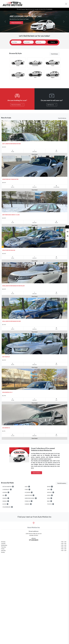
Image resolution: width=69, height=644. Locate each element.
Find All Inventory (62, 509)
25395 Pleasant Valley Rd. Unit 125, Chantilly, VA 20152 (31, 9)
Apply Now (68, 232)
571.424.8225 (49, 9)
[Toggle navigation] (66, 4)
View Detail (34, 157)
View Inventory (16, 23)
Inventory (68, 236)
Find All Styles (54, 54)
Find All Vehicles (62, 118)
